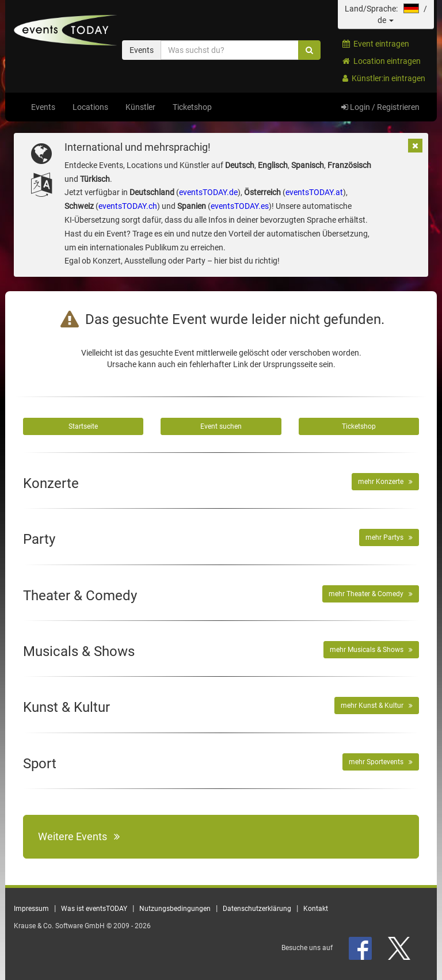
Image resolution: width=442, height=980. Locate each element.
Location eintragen (382, 61)
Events (43, 107)
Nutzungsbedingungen (175, 909)
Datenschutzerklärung (257, 909)
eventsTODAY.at (314, 192)
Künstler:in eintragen (384, 78)
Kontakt (316, 909)
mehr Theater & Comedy (371, 594)
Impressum (31, 909)
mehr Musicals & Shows (371, 650)
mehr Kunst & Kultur (377, 706)
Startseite (83, 426)
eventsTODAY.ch (128, 206)
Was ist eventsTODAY (94, 909)
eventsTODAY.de (208, 192)
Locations (90, 107)
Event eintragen (376, 44)
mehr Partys (389, 537)
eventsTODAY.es (240, 206)
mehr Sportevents (381, 762)
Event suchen (221, 426)
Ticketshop (192, 107)
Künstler (140, 107)
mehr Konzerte (385, 482)
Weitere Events (79, 836)
